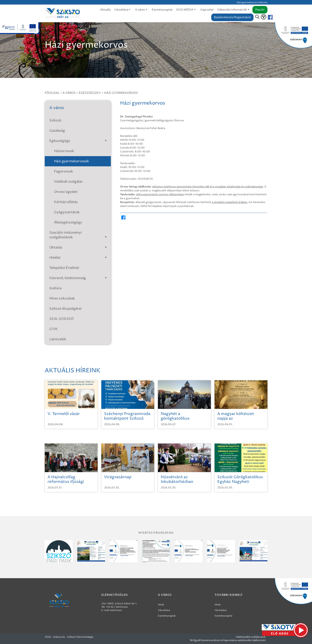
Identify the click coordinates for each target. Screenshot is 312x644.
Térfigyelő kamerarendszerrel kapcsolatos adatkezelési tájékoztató (228, 640)
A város (142, 10)
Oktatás (79, 247)
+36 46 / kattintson (117, 607)
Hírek (161, 605)
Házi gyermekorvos (121, 93)
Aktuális (105, 10)
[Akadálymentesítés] (264, 17)
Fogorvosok (63, 171)
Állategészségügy (68, 222)
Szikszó (55, 120)
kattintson (116, 610)
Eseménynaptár (162, 10)
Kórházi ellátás (66, 202)
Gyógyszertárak (67, 212)
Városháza (123, 10)
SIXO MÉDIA (187, 10)
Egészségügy (90, 93)
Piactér (260, 10)
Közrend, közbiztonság (79, 278)
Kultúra (55, 288)
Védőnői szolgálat (68, 182)
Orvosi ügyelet (66, 192)
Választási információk (234, 10)
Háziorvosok (64, 151)
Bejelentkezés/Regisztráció (232, 17)
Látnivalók (58, 339)
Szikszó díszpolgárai (65, 309)
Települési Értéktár (64, 268)
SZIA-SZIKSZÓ (62, 319)
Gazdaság (57, 131)
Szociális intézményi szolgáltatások (79, 235)
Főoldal (52, 93)
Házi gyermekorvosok (71, 161)
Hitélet (79, 258)
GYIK (54, 329)
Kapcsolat (207, 10)
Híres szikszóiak (62, 298)
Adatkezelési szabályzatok (251, 637)
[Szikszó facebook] (267, 17)
